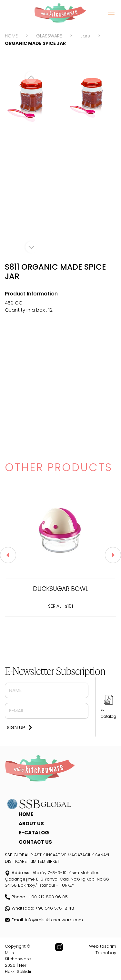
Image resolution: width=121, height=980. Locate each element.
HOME (11, 36)
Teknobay (106, 953)
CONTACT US (35, 842)
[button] (113, 555)
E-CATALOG (34, 833)
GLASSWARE (49, 36)
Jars (85, 36)
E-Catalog (108, 713)
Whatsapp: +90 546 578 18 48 (40, 908)
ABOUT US (31, 824)
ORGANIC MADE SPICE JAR (35, 43)
